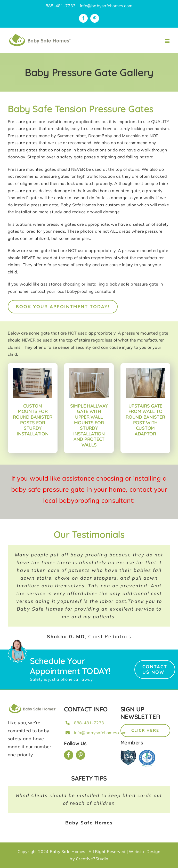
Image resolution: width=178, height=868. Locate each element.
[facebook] (69, 755)
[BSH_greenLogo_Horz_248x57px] (33, 705)
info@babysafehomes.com (106, 6)
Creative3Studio (92, 859)
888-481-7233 (89, 723)
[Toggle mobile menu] (168, 41)
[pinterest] (80, 755)
